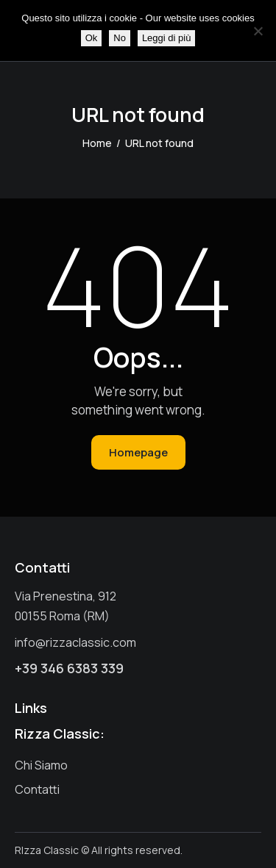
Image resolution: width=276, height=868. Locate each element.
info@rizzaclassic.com (75, 642)
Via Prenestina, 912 (66, 596)
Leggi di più (167, 38)
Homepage (138, 452)
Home (97, 143)
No (120, 38)
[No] (258, 31)
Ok (92, 38)
